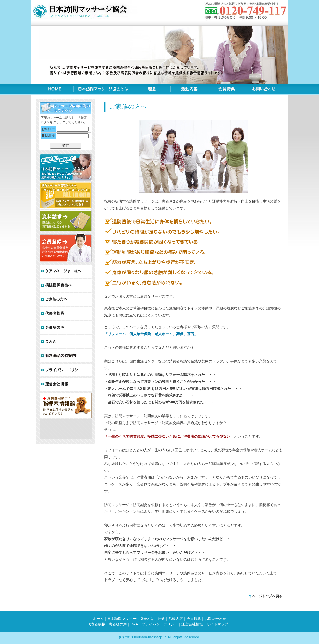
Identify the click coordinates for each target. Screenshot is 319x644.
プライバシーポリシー (160, 624)
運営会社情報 (192, 624)
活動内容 (189, 89)
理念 (152, 89)
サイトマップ (217, 624)
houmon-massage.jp (150, 637)
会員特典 (226, 89)
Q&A (134, 624)
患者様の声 (118, 624)
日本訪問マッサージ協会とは (103, 89)
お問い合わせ (264, 89)
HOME (55, 89)
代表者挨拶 (96, 624)
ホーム (98, 619)
